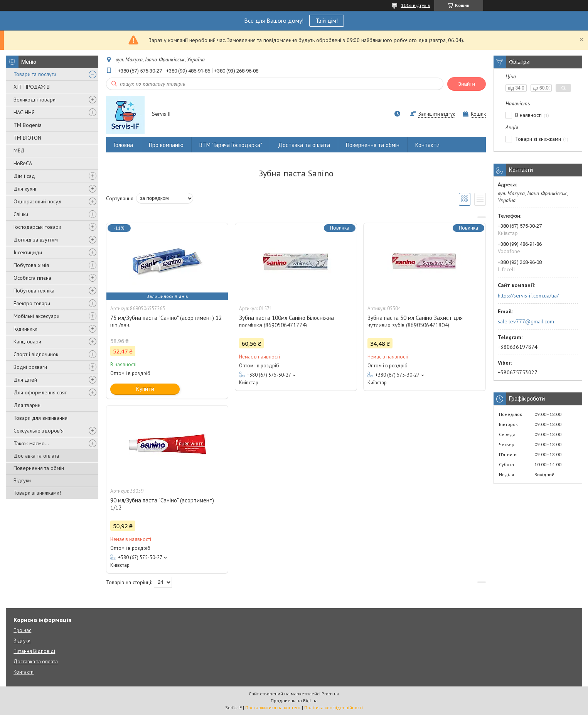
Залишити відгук (437, 114)
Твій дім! (327, 20)
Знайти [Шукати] (467, 84)
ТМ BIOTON (27, 138)
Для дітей (25, 380)
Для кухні (25, 189)
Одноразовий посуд (38, 201)
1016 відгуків (416, 5)
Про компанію (166, 145)
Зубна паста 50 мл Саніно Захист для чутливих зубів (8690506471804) (415, 321)
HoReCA (23, 163)
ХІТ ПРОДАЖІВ (32, 87)
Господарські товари (37, 227)
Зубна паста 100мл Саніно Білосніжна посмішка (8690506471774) (286, 321)
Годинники (25, 329)
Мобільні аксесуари (36, 316)
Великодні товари (35, 100)
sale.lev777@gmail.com (526, 321)
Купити (145, 389)
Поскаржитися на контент (273, 707)
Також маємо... (31, 443)
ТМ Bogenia (28, 125)
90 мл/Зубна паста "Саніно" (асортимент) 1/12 (162, 504)
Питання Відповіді (34, 651)
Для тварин (27, 405)
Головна (123, 145)
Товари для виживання (40, 418)
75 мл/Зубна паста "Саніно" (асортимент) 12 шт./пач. (166, 321)
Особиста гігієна (32, 278)
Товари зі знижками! (37, 493)
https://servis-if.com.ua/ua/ (528, 296)
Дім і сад (24, 176)
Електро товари (32, 303)
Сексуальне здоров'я (39, 431)
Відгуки (22, 480)
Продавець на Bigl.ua (294, 701)
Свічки (21, 214)
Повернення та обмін (39, 468)
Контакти (427, 145)
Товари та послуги (35, 74)
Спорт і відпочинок (36, 354)
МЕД (19, 150)
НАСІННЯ (24, 112)
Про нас (22, 630)
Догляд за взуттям (36, 240)
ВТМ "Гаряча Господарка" (231, 145)
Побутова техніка (34, 291)
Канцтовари (27, 341)
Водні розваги (30, 367)
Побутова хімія (31, 265)
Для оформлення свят (40, 392)
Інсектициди (28, 252)
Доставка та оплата (36, 456)
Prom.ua (330, 694)
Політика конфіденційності (334, 707)
